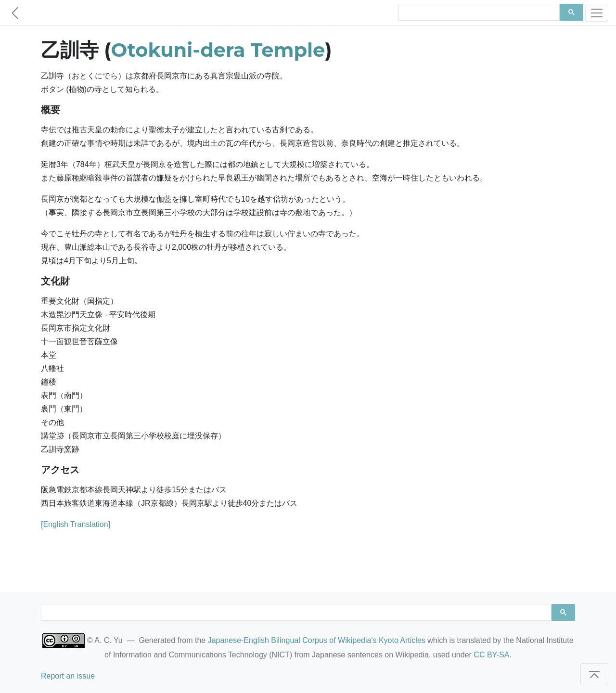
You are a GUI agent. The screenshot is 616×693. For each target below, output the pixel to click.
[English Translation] (76, 524)
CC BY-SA (491, 655)
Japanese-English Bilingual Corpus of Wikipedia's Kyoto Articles (317, 640)
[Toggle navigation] (597, 13)
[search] (478, 13)
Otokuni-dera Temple (218, 50)
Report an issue (68, 676)
